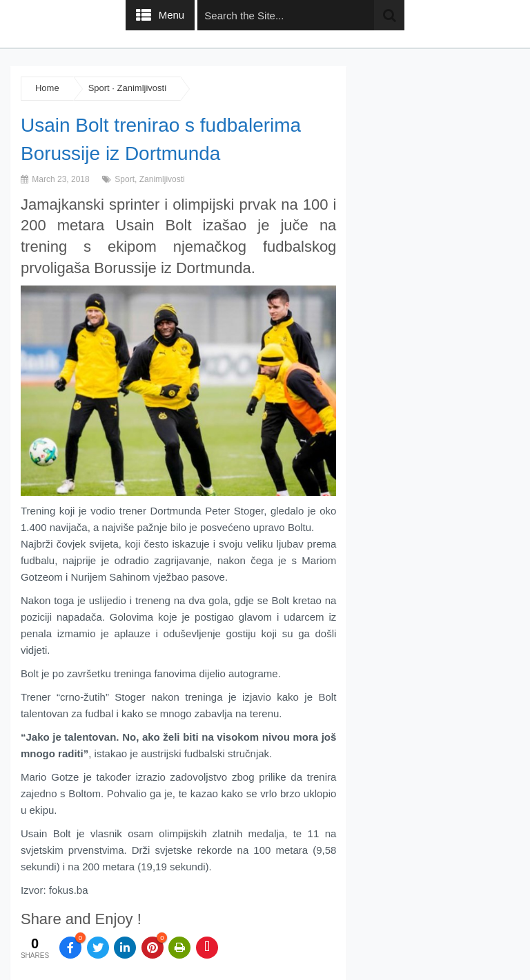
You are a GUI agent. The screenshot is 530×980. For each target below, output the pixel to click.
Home (47, 88)
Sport (99, 88)
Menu (172, 15)
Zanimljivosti (142, 88)
